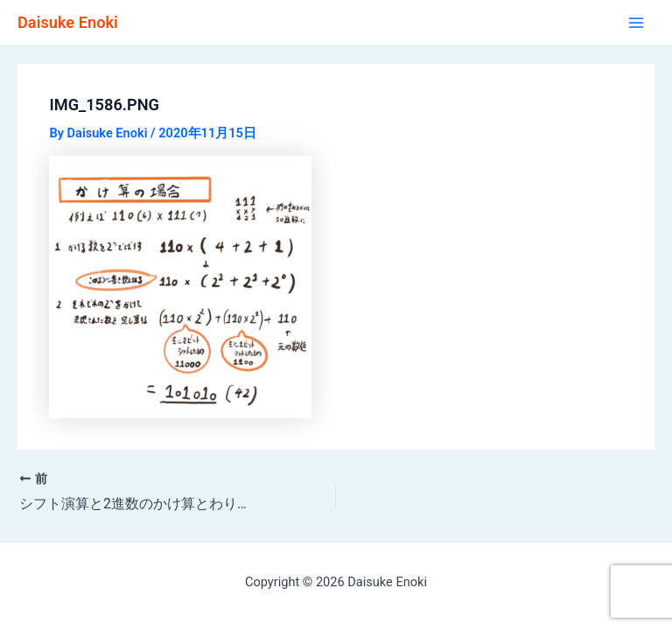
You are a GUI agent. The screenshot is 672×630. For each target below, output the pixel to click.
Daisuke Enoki (68, 22)
